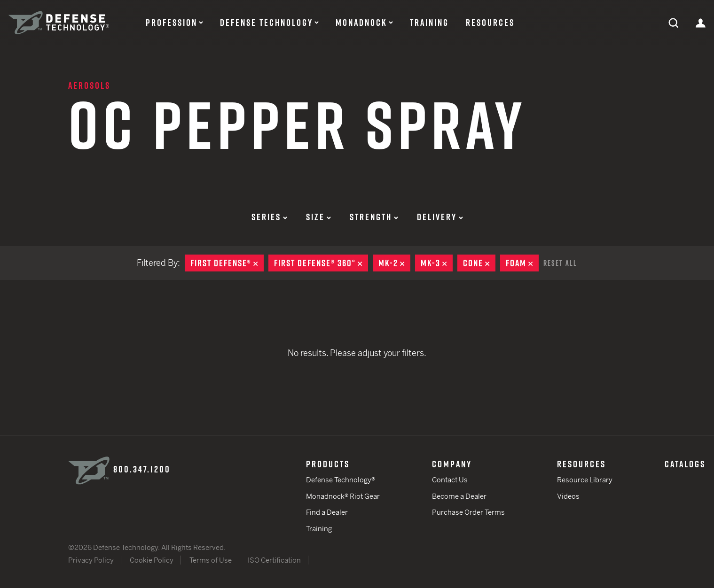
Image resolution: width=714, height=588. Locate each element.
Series (269, 217)
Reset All (560, 263)
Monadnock (361, 23)
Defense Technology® (341, 480)
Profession (172, 23)
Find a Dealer (327, 512)
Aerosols (89, 85)
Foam (522, 263)
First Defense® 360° (321, 263)
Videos (568, 496)
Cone (479, 263)
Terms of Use (211, 560)
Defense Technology (267, 23)
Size (318, 217)
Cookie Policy (152, 560)
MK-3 (437, 263)
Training (429, 23)
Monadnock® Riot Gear (343, 496)
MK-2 (394, 263)
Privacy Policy (91, 560)
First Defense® (227, 263)
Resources (490, 23)
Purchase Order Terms (468, 512)
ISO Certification (274, 560)
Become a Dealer (459, 496)
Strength (374, 217)
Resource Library (585, 480)
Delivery (440, 217)
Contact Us (450, 480)
